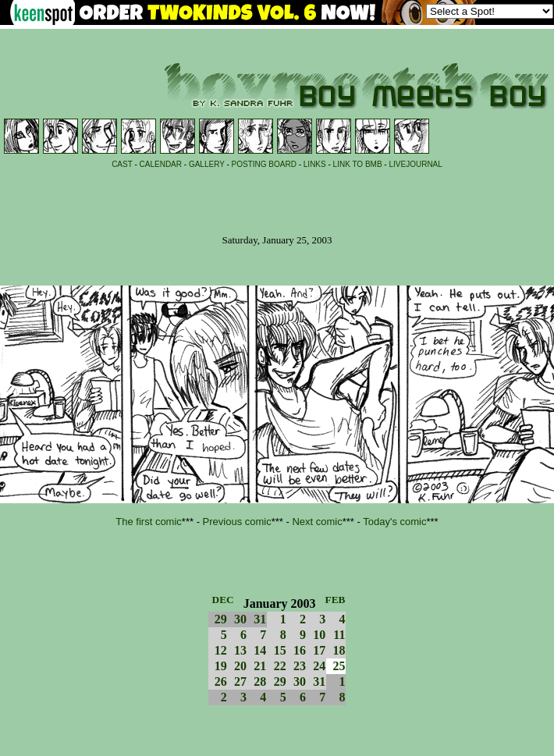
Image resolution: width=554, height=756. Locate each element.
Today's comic (394, 522)
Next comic (317, 522)
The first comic (149, 522)
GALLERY (207, 164)
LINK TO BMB (358, 164)
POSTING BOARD (264, 164)
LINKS (315, 164)
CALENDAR (161, 164)
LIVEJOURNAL (415, 164)
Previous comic (237, 522)
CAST (122, 164)
